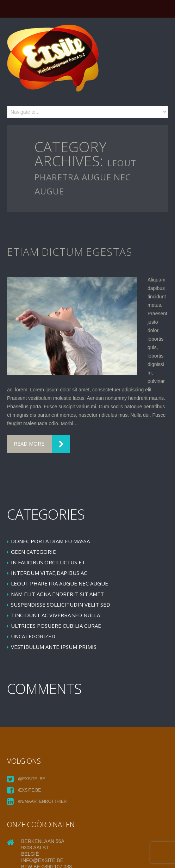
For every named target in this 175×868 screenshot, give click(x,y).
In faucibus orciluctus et (48, 562)
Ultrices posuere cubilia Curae (56, 626)
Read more (29, 444)
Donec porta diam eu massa (50, 541)
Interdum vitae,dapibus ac (49, 573)
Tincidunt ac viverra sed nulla (55, 615)
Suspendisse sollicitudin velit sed (61, 604)
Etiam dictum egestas (70, 252)
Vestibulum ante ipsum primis (54, 647)
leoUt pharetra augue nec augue (60, 583)
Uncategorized (33, 636)
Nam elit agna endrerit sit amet (57, 594)
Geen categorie (33, 552)
